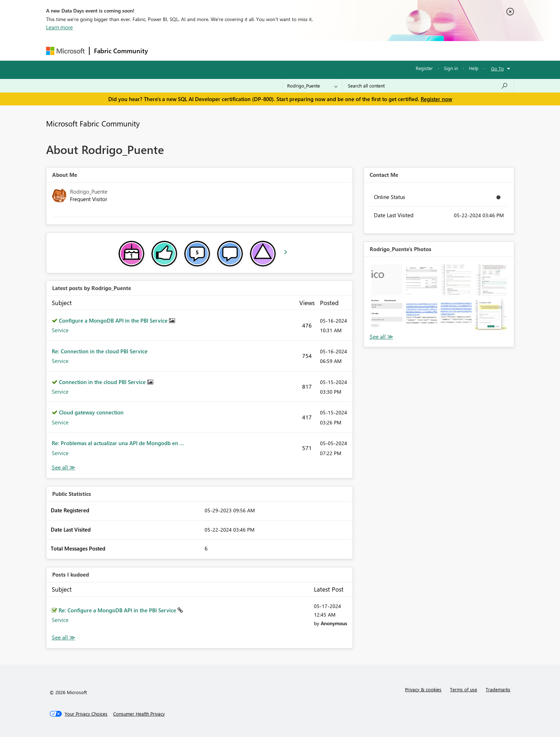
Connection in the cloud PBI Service (103, 382)
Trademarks (498, 689)
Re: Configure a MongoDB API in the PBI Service (118, 610)
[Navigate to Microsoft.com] (65, 51)
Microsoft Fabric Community (93, 123)
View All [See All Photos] (381, 337)
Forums (164, 51)
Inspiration (196, 51)
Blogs (289, 51)
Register (424, 68)
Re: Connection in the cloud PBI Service (100, 351)
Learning (316, 51)
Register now (436, 99)
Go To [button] (497, 68)
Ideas (225, 51)
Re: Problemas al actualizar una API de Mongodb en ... (118, 443)
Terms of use (464, 689)
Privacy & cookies (423, 689)
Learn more (59, 27)
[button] (387, 280)
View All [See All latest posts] (64, 467)
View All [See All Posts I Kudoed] (64, 638)
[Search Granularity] (312, 86)
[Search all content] (428, 86)
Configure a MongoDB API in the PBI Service (114, 320)
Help (474, 68)
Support (346, 51)
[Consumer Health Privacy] (139, 714)
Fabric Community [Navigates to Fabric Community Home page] (121, 51)
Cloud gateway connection (91, 412)
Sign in (451, 68)
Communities (257, 51)
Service (60, 330)
